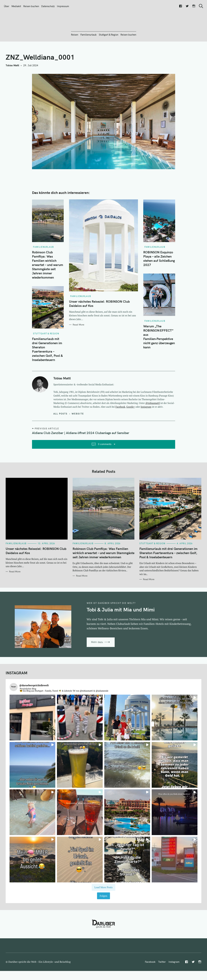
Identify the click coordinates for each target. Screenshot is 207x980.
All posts (60, 431)
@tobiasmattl (153, 421)
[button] (32, 735)
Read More (78, 342)
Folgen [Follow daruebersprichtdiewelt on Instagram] (103, 913)
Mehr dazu (97, 660)
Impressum (63, 6)
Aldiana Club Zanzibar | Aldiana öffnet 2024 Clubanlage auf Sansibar (81, 450)
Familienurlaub (88, 52)
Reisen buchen (31, 6)
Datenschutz (48, 6)
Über (7, 6)
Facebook (120, 424)
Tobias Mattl (12, 83)
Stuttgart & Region (109, 52)
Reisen (75, 52)
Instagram (146, 424)
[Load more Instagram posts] (103, 905)
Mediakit (16, 6)
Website (78, 431)
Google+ (131, 424)
